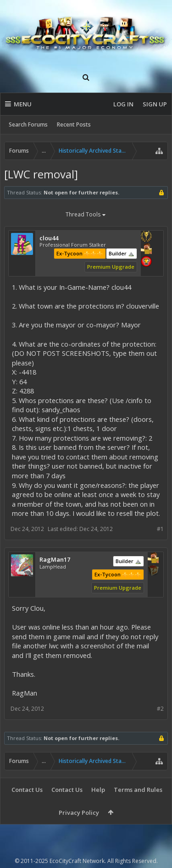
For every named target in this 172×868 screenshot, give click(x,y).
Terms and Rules (138, 790)
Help (98, 790)
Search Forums (28, 124)
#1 (160, 529)
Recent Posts (74, 124)
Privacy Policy (79, 813)
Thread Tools (86, 215)
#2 (160, 709)
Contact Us (27, 790)
